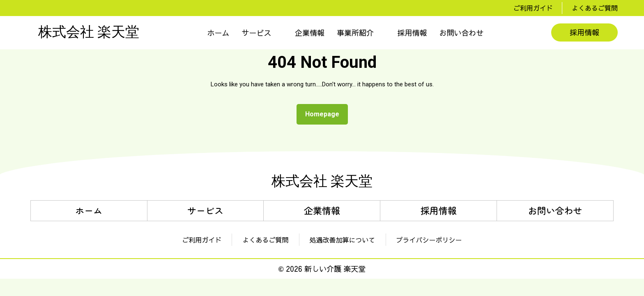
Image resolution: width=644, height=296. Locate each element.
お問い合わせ (462, 33)
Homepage (325, 112)
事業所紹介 (355, 33)
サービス (257, 33)
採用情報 (412, 33)
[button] (262, 33)
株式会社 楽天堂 (89, 32)
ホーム (218, 33)
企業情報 (310, 33)
